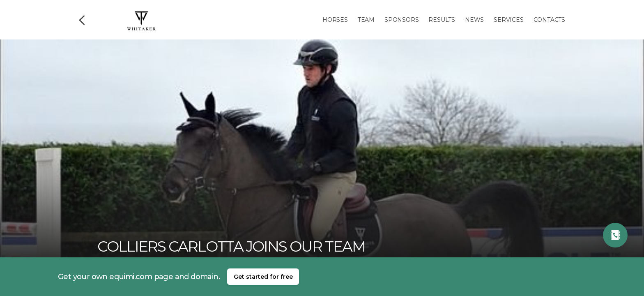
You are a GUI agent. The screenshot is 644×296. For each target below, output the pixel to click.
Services (508, 20)
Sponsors (401, 20)
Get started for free (263, 277)
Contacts (549, 20)
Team (366, 20)
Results (442, 20)
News (474, 20)
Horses (335, 20)
